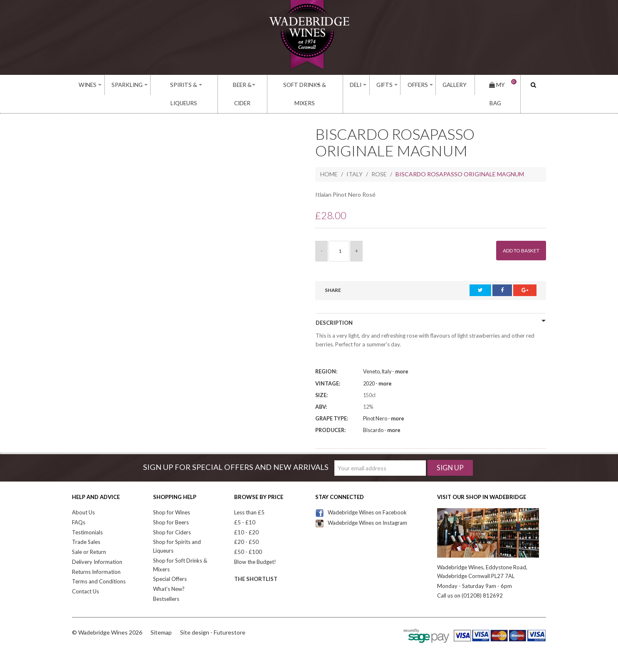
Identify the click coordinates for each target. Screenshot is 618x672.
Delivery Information (97, 544)
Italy (355, 156)
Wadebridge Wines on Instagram (361, 504)
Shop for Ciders (172, 514)
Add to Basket (517, 232)
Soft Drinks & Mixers (306, 85)
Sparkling (126, 85)
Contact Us (85, 573)
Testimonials (87, 514)
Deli (358, 85)
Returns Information (96, 553)
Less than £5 (249, 494)
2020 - (377, 365)
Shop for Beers (171, 504)
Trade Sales (86, 524)
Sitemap (161, 614)
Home (329, 156)
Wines (88, 85)
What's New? (169, 571)
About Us (83, 494)
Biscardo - (382, 412)
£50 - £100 (248, 534)
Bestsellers (166, 581)
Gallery (454, 85)
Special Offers (170, 561)
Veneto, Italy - (386, 353)
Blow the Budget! (255, 544)
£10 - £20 (246, 514)
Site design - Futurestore (213, 614)
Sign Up (450, 449)
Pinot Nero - (384, 400)
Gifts (386, 85)
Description (334, 304)
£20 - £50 (246, 524)
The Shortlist (256, 560)
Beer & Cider (241, 85)
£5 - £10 (245, 504)
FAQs (79, 504)
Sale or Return (89, 534)
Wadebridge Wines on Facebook (361, 494)
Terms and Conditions (99, 563)
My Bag (498, 85)
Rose (379, 156)
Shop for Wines (172, 494)
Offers (418, 85)
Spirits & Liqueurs (182, 85)
